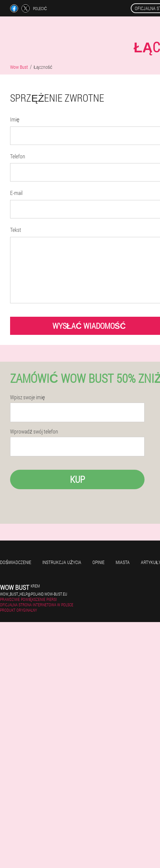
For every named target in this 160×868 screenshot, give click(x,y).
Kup (77, 479)
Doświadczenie (16, 562)
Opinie (98, 562)
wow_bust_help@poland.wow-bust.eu (34, 594)
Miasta (123, 562)
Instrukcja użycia (62, 562)
